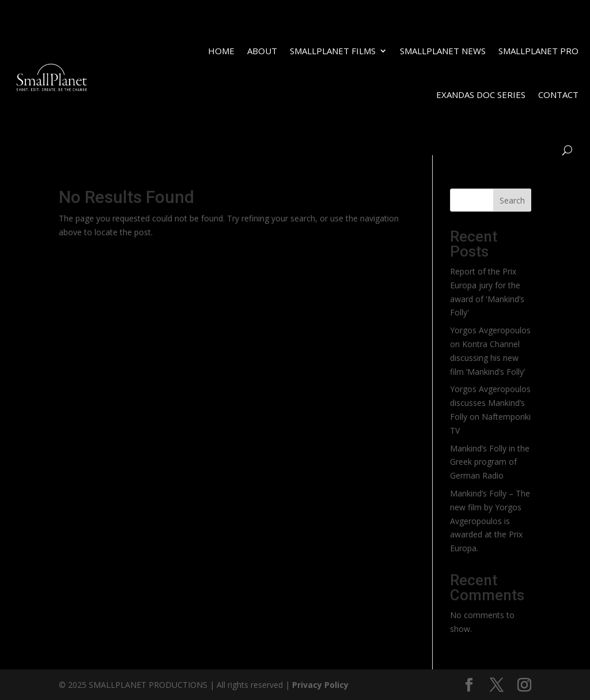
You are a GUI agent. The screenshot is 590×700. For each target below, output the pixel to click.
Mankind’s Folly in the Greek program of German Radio (490, 462)
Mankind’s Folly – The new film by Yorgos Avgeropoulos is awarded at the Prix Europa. (490, 521)
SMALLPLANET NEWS (443, 51)
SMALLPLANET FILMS (333, 51)
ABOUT (262, 51)
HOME (221, 51)
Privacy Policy (320, 685)
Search (512, 200)
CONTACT (558, 95)
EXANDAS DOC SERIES (481, 95)
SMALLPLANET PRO (538, 51)
